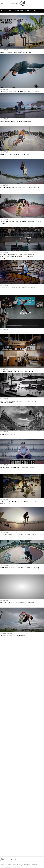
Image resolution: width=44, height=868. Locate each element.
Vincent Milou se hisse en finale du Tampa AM (20, 288)
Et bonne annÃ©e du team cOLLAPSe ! (16, 121)
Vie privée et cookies (18, 867)
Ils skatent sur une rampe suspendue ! (17, 371)
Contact (34, 865)
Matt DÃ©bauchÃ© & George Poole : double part (21, 535)
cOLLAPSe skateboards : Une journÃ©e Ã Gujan (21, 568)
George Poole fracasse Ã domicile (16, 52)
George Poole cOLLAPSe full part (15, 635)
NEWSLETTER (27, 865)
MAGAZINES (14, 4)
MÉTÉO (3, 19)
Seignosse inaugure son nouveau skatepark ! (20, 187)
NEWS (2, 4)
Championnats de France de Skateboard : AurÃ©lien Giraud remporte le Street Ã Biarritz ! (18, 257)
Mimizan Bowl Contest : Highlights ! (16, 154)
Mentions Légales (6, 867)
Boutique (12, 19)
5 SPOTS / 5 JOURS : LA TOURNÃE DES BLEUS (18, 603)
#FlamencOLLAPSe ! (8, 434)
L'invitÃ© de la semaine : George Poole (17, 467)
